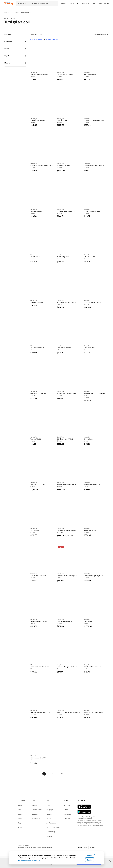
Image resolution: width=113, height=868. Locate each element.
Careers (20, 814)
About (20, 805)
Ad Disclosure (51, 823)
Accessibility (51, 832)
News (20, 819)
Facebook (67, 805)
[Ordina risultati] (101, 34)
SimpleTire (15, 12)
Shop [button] (64, 3)
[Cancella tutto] (53, 39)
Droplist (34, 805)
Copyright (50, 810)
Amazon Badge (37, 810)
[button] (86, 848)
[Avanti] (68, 774)
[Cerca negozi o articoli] (37, 4)
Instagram (67, 814)
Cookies (49, 836)
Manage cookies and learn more (30, 860)
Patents (49, 814)
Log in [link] (106, 3)
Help (19, 810)
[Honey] (9, 4)
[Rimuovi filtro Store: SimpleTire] (39, 39)
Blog (19, 823)
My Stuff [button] (74, 3)
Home (7, 12)
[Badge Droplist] (53, 46)
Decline (90, 860)
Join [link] (100, 3)
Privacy (49, 805)
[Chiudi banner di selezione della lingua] (110, 861)
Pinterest (67, 819)
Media (20, 827)
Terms (49, 819)
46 (62, 774)
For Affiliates (36, 819)
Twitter (66, 810)
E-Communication (53, 827)
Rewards (85, 3)
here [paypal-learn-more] (50, 848)
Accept (90, 856)
